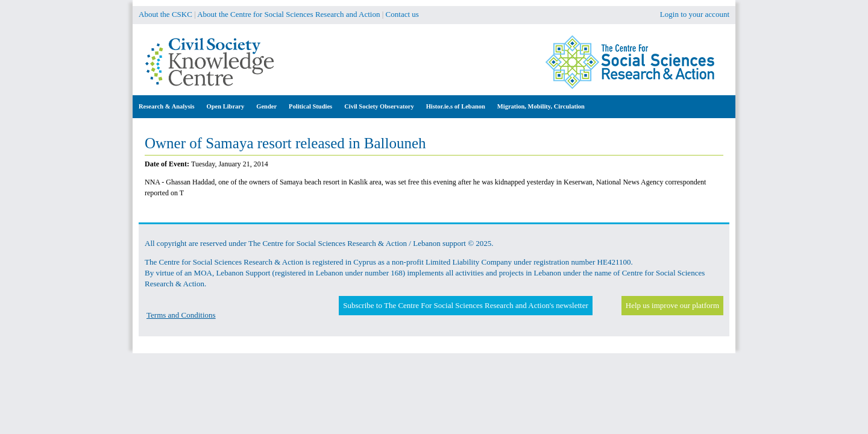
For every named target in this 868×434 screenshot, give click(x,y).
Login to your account (695, 14)
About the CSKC (165, 14)
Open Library (226, 106)
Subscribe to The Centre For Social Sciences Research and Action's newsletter (465, 305)
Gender (266, 106)
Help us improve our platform (672, 305)
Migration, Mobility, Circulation (541, 106)
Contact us (402, 14)
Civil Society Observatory (379, 106)
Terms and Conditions (181, 315)
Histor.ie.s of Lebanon (456, 106)
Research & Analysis (167, 106)
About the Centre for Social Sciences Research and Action (288, 14)
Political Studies (310, 106)
